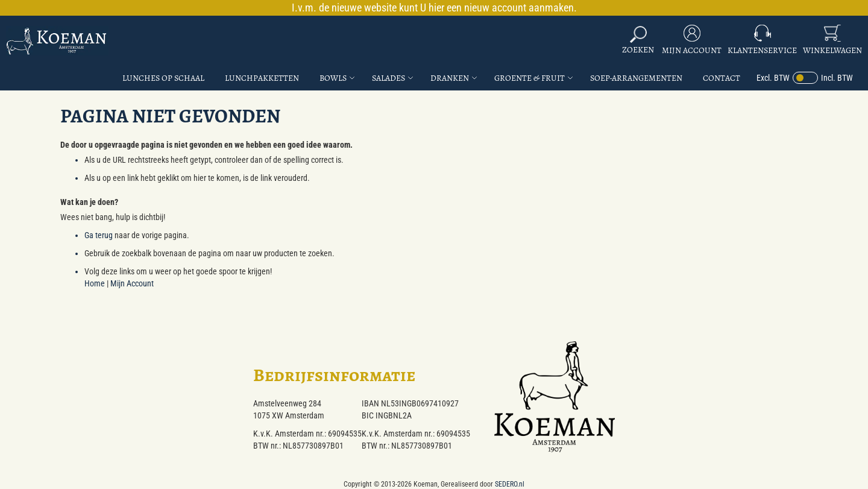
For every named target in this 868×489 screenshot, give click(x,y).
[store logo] (57, 41)
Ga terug (99, 235)
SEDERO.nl (510, 484)
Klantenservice (762, 50)
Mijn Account (692, 50)
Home (95, 283)
